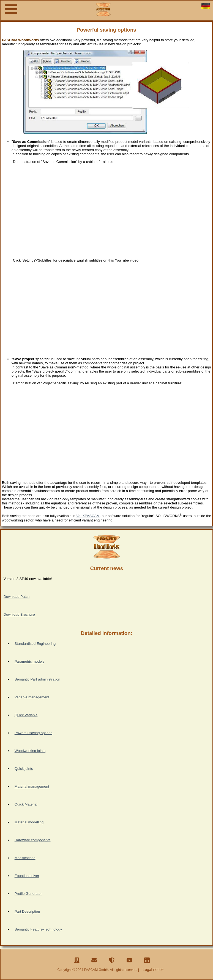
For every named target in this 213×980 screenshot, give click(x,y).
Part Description (27, 911)
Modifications (25, 858)
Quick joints (24, 769)
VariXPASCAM (88, 516)
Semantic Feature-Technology (38, 929)
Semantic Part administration (37, 679)
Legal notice (153, 970)
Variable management (32, 697)
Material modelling (29, 822)
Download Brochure (19, 614)
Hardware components (33, 840)
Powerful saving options (33, 733)
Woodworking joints (30, 751)
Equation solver (27, 876)
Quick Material (26, 804)
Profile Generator (28, 894)
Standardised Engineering (35, 644)
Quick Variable (26, 715)
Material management (32, 786)
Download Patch (17, 597)
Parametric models (29, 661)
